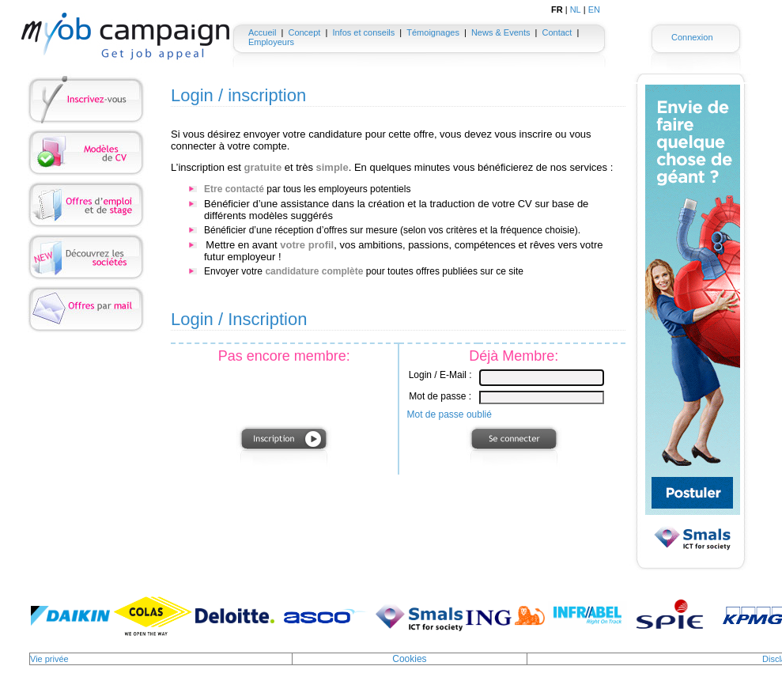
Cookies (409, 659)
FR (557, 9)
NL (576, 9)
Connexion (692, 37)
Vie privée (49, 659)
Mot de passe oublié (450, 414)
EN (594, 9)
